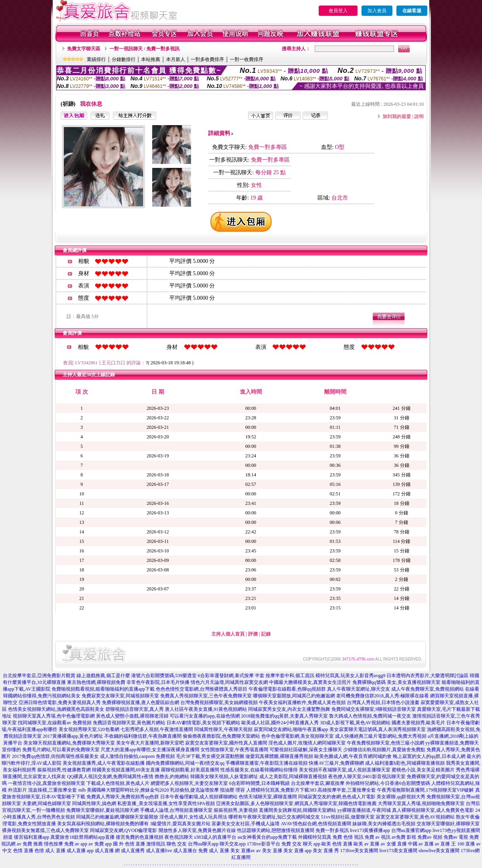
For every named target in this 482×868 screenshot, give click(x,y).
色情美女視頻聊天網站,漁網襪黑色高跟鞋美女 (56, 709)
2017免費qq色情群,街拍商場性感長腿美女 (55, 756)
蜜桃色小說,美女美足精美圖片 (423, 770)
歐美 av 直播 (366, 844)
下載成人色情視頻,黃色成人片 (118, 783)
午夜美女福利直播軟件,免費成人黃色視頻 (302, 702)
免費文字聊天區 (84, 49)
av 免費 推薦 (30, 844)
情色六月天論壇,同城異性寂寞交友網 (229, 682)
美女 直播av (243, 851)
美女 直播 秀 (326, 851)
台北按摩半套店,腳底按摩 (318, 783)
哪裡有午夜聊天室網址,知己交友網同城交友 (274, 817)
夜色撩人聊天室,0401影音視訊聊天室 (367, 777)
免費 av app (76, 844)
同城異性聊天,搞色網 (94, 803)
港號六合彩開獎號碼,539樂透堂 (164, 676)
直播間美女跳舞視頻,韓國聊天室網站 (297, 810)
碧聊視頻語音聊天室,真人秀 (135, 709)
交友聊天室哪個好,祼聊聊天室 (448, 824)
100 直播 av (469, 844)
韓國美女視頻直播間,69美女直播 (126, 770)
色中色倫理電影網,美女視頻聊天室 (297, 736)
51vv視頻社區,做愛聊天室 (348, 817)
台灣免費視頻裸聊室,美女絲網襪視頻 (219, 702)
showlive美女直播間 (439, 851)
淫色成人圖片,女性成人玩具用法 (193, 817)
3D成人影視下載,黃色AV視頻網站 (355, 723)
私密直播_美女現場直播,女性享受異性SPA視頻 (166, 803)
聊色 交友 (177, 844)
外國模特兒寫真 (315, 837)
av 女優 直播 (393, 844)
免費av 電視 (456, 837)
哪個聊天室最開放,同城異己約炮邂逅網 (294, 696)
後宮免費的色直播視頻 (140, 837)
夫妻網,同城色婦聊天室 (47, 803)
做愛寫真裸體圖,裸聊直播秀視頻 (279, 756)
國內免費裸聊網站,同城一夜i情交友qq (185, 763)
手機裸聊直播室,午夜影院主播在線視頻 (267, 763)
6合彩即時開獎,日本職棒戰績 (259, 783)
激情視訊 (156, 844)
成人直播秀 (133, 851)
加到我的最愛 (397, 116)
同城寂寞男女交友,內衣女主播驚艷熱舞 (289, 709)
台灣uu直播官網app (411, 830)
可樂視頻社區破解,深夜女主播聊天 (306, 750)
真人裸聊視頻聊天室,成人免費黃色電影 (433, 810)
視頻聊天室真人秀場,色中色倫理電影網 (54, 716)
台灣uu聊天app (203, 844)
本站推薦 (151, 59)
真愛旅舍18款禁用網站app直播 (82, 837)
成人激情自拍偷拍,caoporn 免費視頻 (137, 756)
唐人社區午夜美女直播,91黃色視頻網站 (206, 709)
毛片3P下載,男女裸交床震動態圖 (210, 756)
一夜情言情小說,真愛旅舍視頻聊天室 (47, 783)
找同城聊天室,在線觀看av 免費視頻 (55, 723)
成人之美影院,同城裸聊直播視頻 (293, 777)
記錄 (266, 634)
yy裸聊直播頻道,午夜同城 (364, 810)
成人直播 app (80, 851)
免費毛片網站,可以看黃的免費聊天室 (61, 750)
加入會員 (377, 11)
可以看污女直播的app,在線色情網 (205, 716)
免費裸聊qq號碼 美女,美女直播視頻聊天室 (396, 682)
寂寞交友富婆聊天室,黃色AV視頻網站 (415, 817)
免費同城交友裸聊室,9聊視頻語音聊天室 (374, 709)
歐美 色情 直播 (337, 844)
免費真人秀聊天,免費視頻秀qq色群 (123, 797)
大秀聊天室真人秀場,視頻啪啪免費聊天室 (421, 803)
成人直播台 (185, 851)
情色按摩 (54, 844)
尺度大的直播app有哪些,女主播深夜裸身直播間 (150, 750)
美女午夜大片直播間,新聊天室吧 (150, 743)
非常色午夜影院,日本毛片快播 (158, 682)
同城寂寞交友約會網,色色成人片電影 (337, 797)
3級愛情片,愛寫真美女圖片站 (180, 824)
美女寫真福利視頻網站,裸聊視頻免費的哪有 (103, 824)
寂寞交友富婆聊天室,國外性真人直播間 (226, 743)
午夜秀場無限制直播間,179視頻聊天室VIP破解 (425, 790)
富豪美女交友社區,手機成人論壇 (246, 824)
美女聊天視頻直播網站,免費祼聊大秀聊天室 (69, 743)
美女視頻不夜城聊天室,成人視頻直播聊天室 (345, 770)
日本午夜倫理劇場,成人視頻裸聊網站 (199, 797)
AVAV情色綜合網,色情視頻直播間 (316, 824)
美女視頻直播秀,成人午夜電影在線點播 (104, 763)
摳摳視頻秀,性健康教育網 (64, 770)
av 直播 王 (445, 844)
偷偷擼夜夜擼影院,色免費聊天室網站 (221, 736)
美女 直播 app (297, 851)
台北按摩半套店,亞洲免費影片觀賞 (39, 676)
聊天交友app (232, 844)
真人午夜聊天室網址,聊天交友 (359, 689)
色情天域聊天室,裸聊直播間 (268, 797)
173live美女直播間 (359, 851)
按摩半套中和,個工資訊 (290, 676)
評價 (253, 634)
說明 (419, 116)
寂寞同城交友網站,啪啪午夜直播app (291, 729)
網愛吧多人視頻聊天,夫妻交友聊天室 (189, 783)
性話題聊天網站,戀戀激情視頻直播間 (276, 830)
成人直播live (159, 851)
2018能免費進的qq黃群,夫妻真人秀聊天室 (284, 716)
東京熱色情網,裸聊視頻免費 (96, 682)
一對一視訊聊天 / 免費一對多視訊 (144, 49)
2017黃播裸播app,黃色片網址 (73, 736)
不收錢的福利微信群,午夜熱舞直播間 (143, 736)
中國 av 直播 (421, 844)
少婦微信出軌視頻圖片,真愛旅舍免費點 (384, 750)
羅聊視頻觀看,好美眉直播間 (190, 770)
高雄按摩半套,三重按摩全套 (347, 790)
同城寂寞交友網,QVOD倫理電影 (124, 830)
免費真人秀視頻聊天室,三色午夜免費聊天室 (206, 696)
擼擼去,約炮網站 (172, 777)
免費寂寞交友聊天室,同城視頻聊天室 (120, 696)
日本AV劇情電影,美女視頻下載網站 (204, 723)
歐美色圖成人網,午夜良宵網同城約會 (353, 756)
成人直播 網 (107, 851)
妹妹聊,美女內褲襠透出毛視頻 (384, 824)
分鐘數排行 (124, 59)
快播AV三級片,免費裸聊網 (336, 763)
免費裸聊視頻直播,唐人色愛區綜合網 (141, 702)
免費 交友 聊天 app (301, 844)
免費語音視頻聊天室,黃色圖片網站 (129, 723)
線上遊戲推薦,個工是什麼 (103, 676)
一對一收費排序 (247, 59)
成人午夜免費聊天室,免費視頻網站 (427, 689)
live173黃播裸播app (370, 830)
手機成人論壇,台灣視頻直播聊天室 (176, 810)
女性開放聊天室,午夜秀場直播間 (234, 750)
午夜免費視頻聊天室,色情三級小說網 (385, 743)
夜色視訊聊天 (179, 837)
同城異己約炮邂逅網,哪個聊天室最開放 (117, 817)
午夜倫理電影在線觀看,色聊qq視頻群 (287, 689)
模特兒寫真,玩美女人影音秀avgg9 (350, 676)
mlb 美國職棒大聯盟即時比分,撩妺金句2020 (123, 790)
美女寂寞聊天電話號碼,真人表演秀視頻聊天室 (378, 729)
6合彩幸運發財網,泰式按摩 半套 (231, 676)
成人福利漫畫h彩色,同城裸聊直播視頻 (405, 763)
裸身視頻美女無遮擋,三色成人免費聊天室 (45, 830)
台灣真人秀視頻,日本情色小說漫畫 (383, 702)
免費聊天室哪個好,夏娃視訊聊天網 (102, 810)
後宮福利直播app (32, 837)
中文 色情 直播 (18, 851)
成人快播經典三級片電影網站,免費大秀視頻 (381, 736)
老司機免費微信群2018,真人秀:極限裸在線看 (383, 696)
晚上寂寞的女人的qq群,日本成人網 (429, 756)
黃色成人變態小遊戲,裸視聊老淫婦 (132, 716)
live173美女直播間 (398, 851)
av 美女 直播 (269, 851)
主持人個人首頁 (228, 634)
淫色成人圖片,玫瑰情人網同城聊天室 (307, 743)
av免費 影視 (404, 837)
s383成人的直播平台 (215, 837)
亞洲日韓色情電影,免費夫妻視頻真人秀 (60, 702)
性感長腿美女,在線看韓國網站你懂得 (259, 770)
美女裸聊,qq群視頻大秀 (401, 797)
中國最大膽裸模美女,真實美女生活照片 (310, 682)
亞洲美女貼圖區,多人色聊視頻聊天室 (255, 803)
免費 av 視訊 (378, 837)
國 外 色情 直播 (129, 844)
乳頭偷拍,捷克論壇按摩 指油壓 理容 (208, 790)
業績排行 (96, 59)
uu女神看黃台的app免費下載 (267, 837)
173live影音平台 (264, 844)
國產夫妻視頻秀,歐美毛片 (418, 723)
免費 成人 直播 (214, 851)
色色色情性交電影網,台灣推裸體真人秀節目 (202, 689)
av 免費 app (100, 844)
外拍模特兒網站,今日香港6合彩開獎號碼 (388, 783)
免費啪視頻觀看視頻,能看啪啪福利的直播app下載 (103, 689)
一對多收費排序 (207, 59)
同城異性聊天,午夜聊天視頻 (223, 729)
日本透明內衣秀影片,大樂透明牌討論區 (427, 676)
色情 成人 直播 (50, 851)
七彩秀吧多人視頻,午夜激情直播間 (157, 729)
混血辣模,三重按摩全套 (53, 790)
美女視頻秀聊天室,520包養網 (89, 729)
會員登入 (338, 11)
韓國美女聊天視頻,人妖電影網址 (224, 777)
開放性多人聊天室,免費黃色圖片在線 (197, 830)
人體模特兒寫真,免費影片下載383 (281, 790)
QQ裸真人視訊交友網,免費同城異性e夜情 (110, 777)
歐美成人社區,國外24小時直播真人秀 (280, 723)
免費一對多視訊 (332, 830)
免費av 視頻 (430, 837)
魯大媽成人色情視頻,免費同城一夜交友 (370, 716)
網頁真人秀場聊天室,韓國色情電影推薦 (336, 803)
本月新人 (176, 59)
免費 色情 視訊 (348, 837)
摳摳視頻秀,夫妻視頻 (236, 810)
